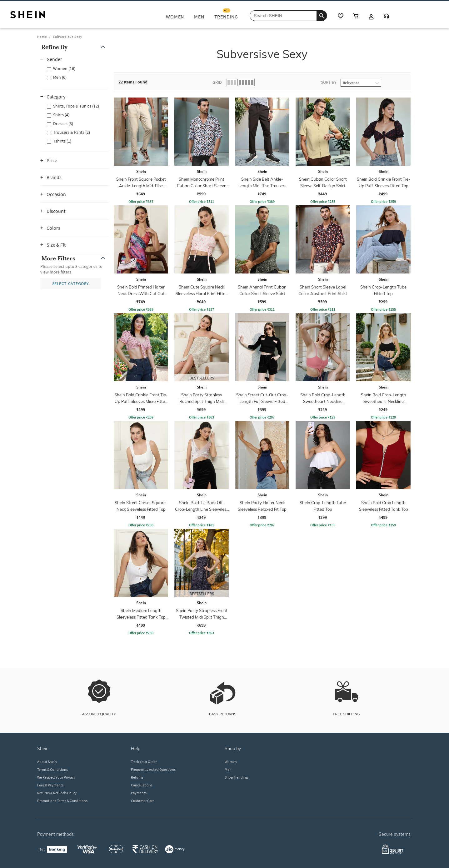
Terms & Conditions (52, 769)
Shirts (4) (61, 115)
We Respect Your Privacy (56, 777)
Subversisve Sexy (67, 37)
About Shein (47, 762)
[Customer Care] (387, 17)
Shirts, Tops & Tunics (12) (76, 106)
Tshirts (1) (62, 141)
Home (42, 37)
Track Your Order (144, 762)
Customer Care (143, 801)
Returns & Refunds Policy (57, 793)
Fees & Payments (50, 785)
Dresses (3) (63, 123)
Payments (139, 793)
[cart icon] (356, 16)
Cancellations (142, 785)
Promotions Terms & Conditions (62, 801)
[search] (322, 16)
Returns (137, 777)
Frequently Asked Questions (153, 769)
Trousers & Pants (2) (72, 132)
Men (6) (60, 77)
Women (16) (64, 68)
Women (231, 762)
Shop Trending (236, 777)
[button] (75, 47)
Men (228, 769)
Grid (217, 82)
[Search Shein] (288, 16)
